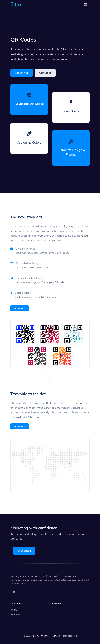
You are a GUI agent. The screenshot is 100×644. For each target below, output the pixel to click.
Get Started (22, 73)
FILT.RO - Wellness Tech (44, 636)
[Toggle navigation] (86, 5)
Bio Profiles (16, 615)
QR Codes (15, 610)
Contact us (45, 73)
